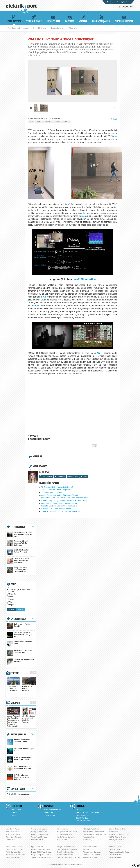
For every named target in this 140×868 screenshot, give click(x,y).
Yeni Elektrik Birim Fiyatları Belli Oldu (21, 662)
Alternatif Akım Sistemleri (92, 852)
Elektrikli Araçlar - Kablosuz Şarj (94, 834)
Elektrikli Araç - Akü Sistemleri (94, 832)
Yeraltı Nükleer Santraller (66, 837)
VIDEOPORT (15, 703)
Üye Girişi (126, 2)
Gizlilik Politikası (82, 818)
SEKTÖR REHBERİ (53, 18)
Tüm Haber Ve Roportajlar (18, 28)
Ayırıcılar (86, 849)
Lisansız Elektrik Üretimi (40, 834)
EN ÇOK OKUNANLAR (19, 619)
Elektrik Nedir (113, 832)
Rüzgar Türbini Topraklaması (42, 852)
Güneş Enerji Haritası (39, 832)
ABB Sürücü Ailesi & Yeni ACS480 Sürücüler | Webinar (29, 718)
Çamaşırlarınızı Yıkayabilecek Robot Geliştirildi (59, 503)
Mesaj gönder (74, 476)
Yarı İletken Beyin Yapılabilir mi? (53, 492)
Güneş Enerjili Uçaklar (39, 829)
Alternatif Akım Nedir (90, 857)
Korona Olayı (88, 840)
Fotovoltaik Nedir (89, 837)
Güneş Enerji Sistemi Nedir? (41, 849)
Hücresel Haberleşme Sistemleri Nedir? (18, 742)
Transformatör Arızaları (65, 852)
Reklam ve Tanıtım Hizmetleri (87, 812)
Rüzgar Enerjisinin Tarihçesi (41, 855)
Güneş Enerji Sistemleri (14, 837)
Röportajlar (73, 28)
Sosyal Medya (49, 815)
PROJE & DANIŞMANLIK (101, 18)
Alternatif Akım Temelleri (92, 855)
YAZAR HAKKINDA (40, 466)
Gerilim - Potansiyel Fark (117, 829)
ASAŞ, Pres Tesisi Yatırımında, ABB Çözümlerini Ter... (17, 570)
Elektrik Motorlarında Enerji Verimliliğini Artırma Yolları (61, 511)
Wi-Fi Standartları (85, 279)
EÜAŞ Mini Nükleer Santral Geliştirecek (56, 490)
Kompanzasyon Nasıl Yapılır (67, 832)
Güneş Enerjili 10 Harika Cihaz (19, 644)
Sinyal (38, 122)
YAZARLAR (83, 18)
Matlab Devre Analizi (13, 852)
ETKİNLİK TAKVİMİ (18, 789)
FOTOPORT (15, 673)
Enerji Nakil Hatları (115, 855)
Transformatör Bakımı (65, 855)
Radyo (58, 122)
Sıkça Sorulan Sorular (52, 810)
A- (112, 119)
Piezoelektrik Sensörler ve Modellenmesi (56, 509)
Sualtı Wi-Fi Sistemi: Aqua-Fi (20, 751)
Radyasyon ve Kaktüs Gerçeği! (19, 626)
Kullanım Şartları (82, 815)
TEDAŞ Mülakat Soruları (117, 837)
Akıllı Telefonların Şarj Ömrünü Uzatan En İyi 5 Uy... (19, 635)
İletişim (14, 815)
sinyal (36, 306)
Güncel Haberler (40, 28)
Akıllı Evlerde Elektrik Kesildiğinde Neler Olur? (20, 768)
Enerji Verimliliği (114, 849)
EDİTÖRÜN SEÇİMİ (18, 527)
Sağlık (12, 605)
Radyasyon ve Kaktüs (116, 840)
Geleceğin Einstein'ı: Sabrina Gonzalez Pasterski (59, 506)
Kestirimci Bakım (115, 857)
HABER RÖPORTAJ (14, 18)
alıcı (115, 136)
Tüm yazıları (61, 476)
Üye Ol (116, 2)
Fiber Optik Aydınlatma (91, 829)
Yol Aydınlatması (63, 829)
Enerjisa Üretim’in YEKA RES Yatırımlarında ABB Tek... (20, 534)
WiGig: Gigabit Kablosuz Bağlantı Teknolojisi (20, 759)
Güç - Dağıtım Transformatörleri (68, 857)
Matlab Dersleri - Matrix (14, 847)
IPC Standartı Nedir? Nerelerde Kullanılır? (57, 487)
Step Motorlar (62, 840)
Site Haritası (49, 812)
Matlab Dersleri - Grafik (14, 849)
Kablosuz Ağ (48, 122)
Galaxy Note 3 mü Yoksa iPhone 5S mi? (19, 653)
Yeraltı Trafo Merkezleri (40, 837)
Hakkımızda (16, 810)
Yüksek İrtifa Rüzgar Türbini (41, 857)
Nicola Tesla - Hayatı (13, 834)
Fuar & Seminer (57, 28)
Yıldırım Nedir (10, 840)
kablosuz (84, 216)
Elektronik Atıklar (37, 840)
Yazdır (85, 476)
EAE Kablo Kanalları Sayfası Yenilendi (18, 552)
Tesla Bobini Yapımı (13, 829)
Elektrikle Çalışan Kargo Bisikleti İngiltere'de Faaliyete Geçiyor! (65, 500)
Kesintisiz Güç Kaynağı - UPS (119, 834)
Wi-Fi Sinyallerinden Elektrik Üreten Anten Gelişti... (18, 777)
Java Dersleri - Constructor (15, 855)
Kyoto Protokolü (37, 847)
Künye (14, 812)
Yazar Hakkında (47, 476)
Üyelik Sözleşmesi (83, 821)
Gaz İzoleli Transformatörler (67, 849)
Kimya (12, 599)
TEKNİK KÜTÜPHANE (34, 18)
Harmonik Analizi (115, 847)
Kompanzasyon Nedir (65, 834)
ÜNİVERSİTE (69, 18)
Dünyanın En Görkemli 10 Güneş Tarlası (14, 687)
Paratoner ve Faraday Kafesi (119, 852)
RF (29, 303)
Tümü (33, 527)
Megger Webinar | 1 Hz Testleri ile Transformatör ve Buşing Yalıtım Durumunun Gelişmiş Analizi (14, 720)
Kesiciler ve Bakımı (90, 847)
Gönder (11, 609)
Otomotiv (13, 594)
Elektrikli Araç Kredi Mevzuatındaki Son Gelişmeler (18, 561)
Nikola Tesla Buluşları (13, 832)
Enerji (11, 597)
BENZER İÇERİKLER (18, 735)
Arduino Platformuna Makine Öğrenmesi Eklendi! (59, 495)
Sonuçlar (20, 609)
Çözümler (80, 810)
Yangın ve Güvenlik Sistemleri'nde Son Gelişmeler (18, 543)
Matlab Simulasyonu (13, 857)
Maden (12, 602)
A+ (116, 119)
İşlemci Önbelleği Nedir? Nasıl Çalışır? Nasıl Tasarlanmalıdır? (64, 498)
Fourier (45, 297)
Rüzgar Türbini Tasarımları (67, 847)
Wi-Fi (31, 122)
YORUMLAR (37, 457)
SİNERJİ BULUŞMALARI (124, 18)
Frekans (66, 122)
